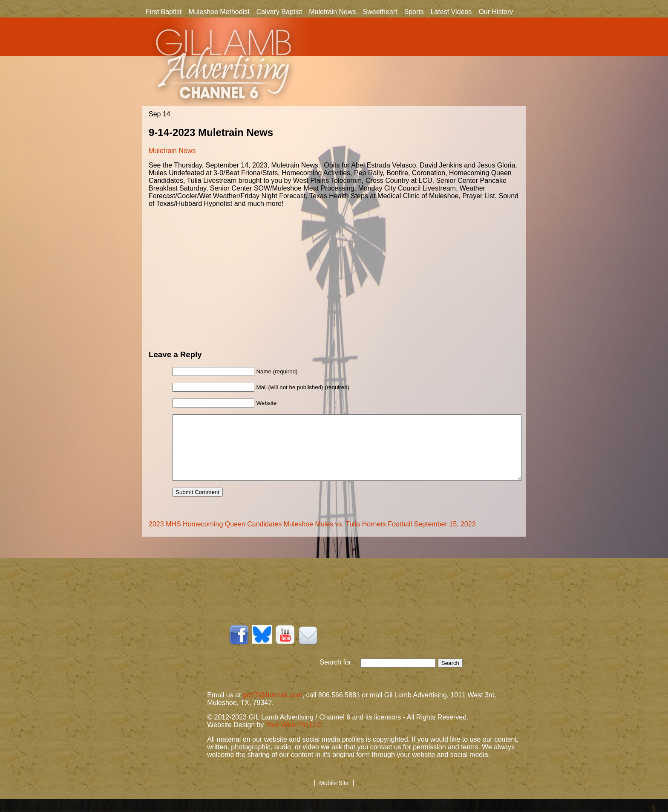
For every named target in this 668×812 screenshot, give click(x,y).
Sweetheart (380, 12)
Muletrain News (332, 12)
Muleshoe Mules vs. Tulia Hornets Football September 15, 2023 (380, 537)
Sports (414, 12)
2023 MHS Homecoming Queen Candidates (215, 537)
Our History (496, 12)
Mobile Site (334, 796)
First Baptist (164, 12)
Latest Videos (451, 12)
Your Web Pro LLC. (295, 738)
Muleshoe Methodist (219, 12)
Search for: (340, 675)
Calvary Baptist (279, 12)
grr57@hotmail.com (273, 708)
